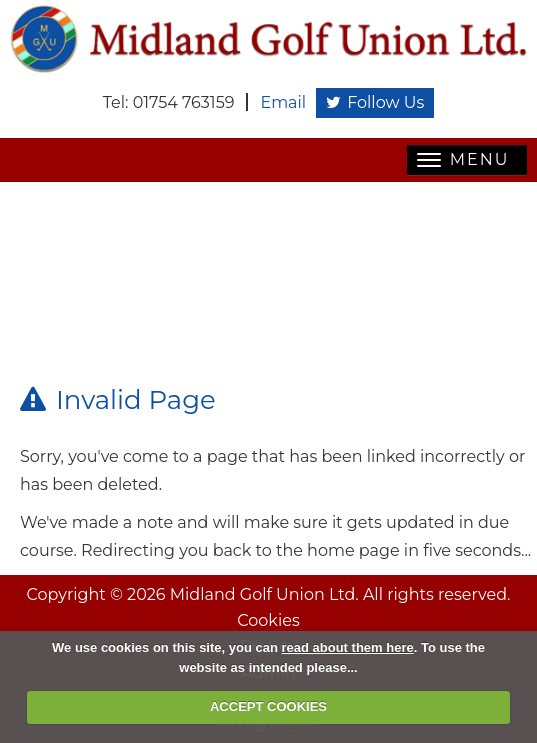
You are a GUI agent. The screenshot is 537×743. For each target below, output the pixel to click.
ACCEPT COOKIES (268, 706)
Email (283, 102)
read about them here (348, 647)
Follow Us (375, 102)
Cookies (268, 620)
